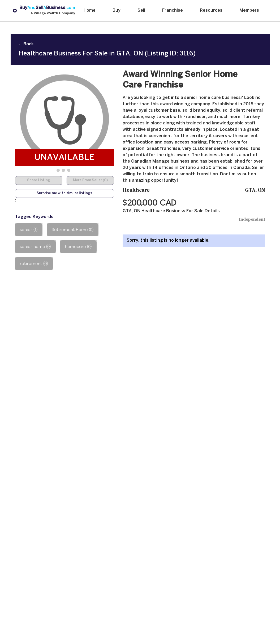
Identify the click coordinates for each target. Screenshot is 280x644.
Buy (117, 10)
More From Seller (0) (90, 180)
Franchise (173, 10)
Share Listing (39, 180)
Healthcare (136, 191)
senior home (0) (35, 247)
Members (249, 10)
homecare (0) (78, 247)
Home (90, 10)
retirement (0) (34, 264)
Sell (141, 10)
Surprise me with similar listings (64, 193)
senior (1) (29, 230)
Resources (211, 10)
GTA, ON (255, 191)
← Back (26, 44)
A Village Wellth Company (53, 14)
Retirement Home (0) (73, 230)
